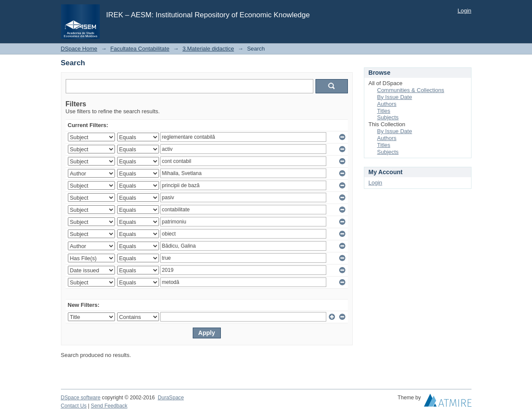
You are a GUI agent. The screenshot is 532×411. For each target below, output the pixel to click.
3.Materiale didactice (208, 49)
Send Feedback (109, 406)
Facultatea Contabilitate (140, 49)
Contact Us (74, 406)
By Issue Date (395, 97)
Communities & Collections (411, 90)
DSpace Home (79, 49)
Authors (387, 104)
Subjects (388, 117)
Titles (384, 111)
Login (465, 11)
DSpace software (81, 398)
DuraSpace (171, 398)
